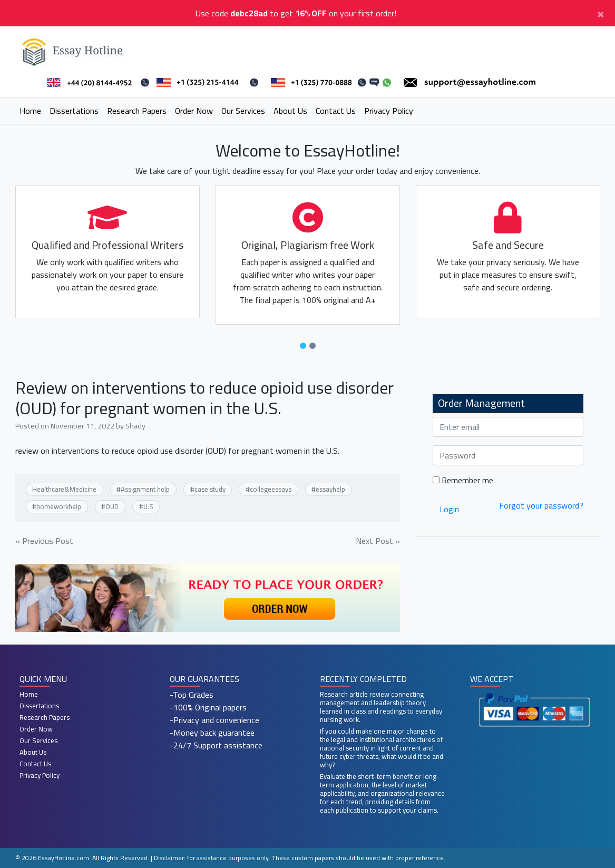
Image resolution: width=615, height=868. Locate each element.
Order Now (194, 111)
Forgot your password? (541, 505)
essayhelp (330, 489)
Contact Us (336, 111)
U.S (148, 506)
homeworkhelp (59, 506)
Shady (135, 426)
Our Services (243, 111)
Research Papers (137, 111)
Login (449, 509)
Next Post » (378, 541)
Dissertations (74, 111)
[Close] (601, 13)
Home (30, 111)
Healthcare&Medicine (64, 489)
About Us (290, 111)
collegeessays (271, 489)
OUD (112, 506)
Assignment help (145, 489)
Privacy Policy (389, 111)
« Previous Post (44, 541)
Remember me (463, 480)
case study (210, 489)
